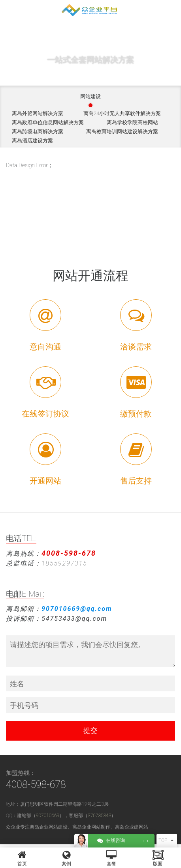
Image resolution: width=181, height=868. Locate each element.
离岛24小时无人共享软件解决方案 (122, 113)
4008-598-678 (36, 785)
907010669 (48, 816)
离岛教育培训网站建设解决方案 (122, 132)
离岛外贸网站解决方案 (38, 113)
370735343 (99, 816)
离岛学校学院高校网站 (132, 122)
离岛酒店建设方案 (32, 141)
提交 (90, 731)
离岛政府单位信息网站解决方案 (48, 122)
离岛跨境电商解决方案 (38, 132)
